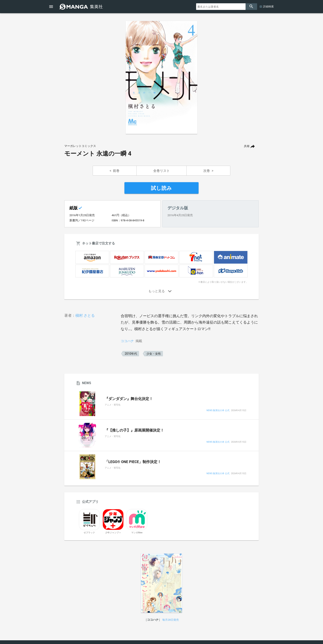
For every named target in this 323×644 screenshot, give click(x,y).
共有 (247, 146)
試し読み (161, 188)
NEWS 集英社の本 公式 (218, 411)
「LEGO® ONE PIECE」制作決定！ (133, 462)
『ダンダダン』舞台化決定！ (129, 399)
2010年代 (131, 354)
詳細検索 (268, 6)
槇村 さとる (85, 315)
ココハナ (127, 341)
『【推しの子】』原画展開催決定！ (134, 430)
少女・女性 (154, 354)
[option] (161, 77)
